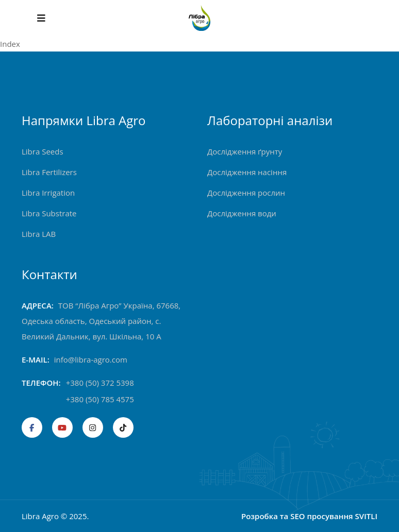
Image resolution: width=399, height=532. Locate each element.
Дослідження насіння (247, 172)
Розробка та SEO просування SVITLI (309, 516)
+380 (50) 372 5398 (100, 383)
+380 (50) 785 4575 (100, 399)
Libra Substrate (49, 213)
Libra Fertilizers (49, 172)
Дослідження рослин (246, 193)
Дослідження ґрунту (245, 151)
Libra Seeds (43, 151)
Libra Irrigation (48, 193)
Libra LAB (39, 234)
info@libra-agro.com (91, 359)
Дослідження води (242, 213)
